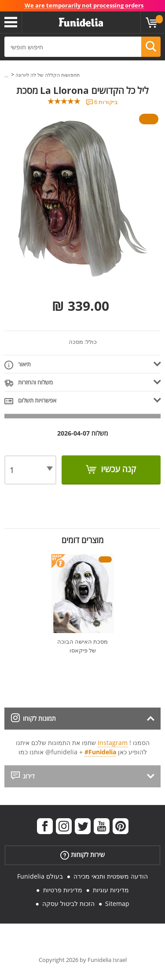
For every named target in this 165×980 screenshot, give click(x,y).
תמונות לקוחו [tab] (33, 718)
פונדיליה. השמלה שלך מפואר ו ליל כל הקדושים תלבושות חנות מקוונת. (81, 22)
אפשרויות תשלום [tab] (30, 401)
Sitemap (117, 904)
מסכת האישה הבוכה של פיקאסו (82, 646)
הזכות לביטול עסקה (68, 904)
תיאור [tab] (18, 365)
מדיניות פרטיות (63, 890)
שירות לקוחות (82, 855)
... (6, 75)
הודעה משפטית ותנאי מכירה (111, 876)
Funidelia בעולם (40, 876)
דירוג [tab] (23, 776)
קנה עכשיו (117, 469)
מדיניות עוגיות (111, 890)
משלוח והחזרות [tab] (29, 383)
